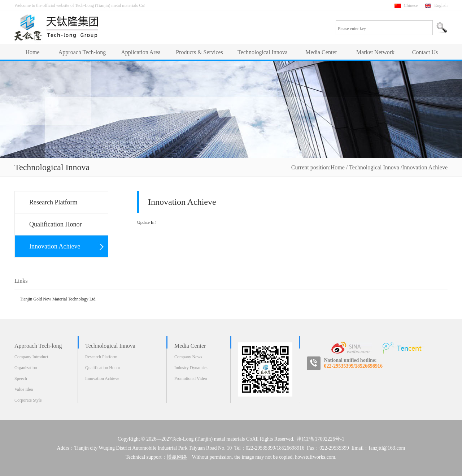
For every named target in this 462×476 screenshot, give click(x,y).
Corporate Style (28, 400)
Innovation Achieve (102, 378)
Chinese (411, 5)
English (441, 5)
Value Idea (24, 389)
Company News (188, 357)
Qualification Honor (103, 368)
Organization (26, 368)
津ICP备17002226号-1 (320, 439)
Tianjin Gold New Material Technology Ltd (58, 299)
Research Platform (101, 357)
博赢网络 (177, 457)
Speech (21, 378)
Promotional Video (191, 378)
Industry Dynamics (191, 368)
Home (338, 167)
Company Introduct (31, 357)
